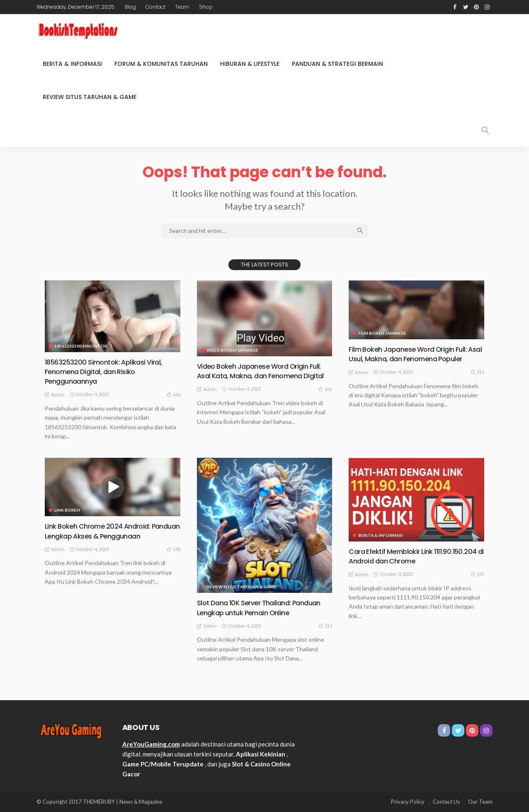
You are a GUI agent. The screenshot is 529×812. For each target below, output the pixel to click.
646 (174, 394)
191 (477, 574)
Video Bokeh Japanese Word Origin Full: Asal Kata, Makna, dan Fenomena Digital (264, 376)
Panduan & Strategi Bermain (337, 64)
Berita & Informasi (72, 64)
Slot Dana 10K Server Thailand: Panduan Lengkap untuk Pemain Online (264, 607)
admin (58, 395)
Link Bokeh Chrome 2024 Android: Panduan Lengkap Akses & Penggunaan (102, 536)
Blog (130, 7)
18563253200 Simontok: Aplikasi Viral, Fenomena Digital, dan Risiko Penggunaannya (108, 372)
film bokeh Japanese (382, 333)
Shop (206, 7)
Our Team (480, 802)
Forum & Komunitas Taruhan (161, 64)
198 (174, 559)
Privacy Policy (408, 802)
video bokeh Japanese (232, 350)
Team (182, 7)
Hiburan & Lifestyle (250, 64)
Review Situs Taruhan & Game (90, 97)
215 (325, 626)
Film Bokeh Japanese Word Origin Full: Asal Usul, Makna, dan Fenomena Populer (413, 359)
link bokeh (67, 510)
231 (325, 399)
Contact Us (446, 802)
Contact (155, 7)
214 (477, 382)
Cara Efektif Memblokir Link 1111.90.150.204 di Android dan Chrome (412, 556)
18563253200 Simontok (81, 346)
